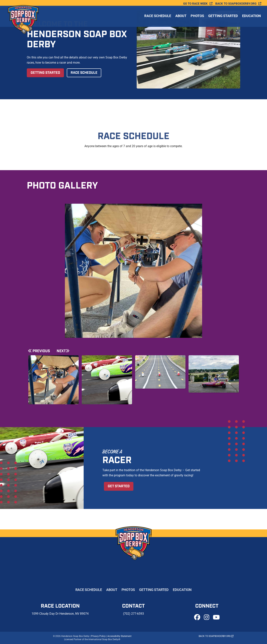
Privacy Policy (98, 636)
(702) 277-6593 (133, 614)
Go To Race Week (195, 4)
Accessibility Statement (119, 636)
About (181, 17)
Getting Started (223, 17)
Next (61, 351)
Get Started (119, 486)
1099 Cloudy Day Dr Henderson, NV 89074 (60, 614)
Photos (197, 17)
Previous (41, 351)
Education (251, 17)
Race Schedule (158, 17)
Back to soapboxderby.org (236, 4)
